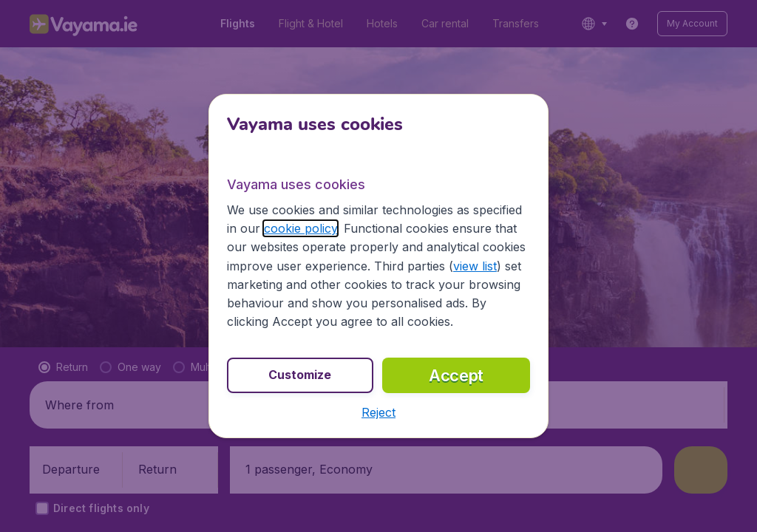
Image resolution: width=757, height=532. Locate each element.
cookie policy (301, 228)
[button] (378, 412)
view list (475, 266)
